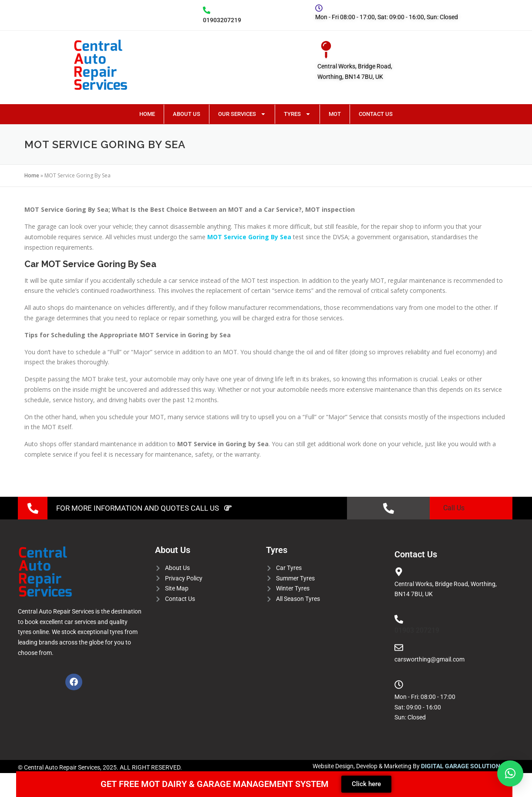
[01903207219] (207, 10)
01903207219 (222, 20)
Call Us (454, 508)
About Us (187, 114)
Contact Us (376, 114)
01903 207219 (417, 630)
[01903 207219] (399, 619)
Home (147, 114)
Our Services (242, 114)
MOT (335, 114)
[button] (510, 773)
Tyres (297, 114)
